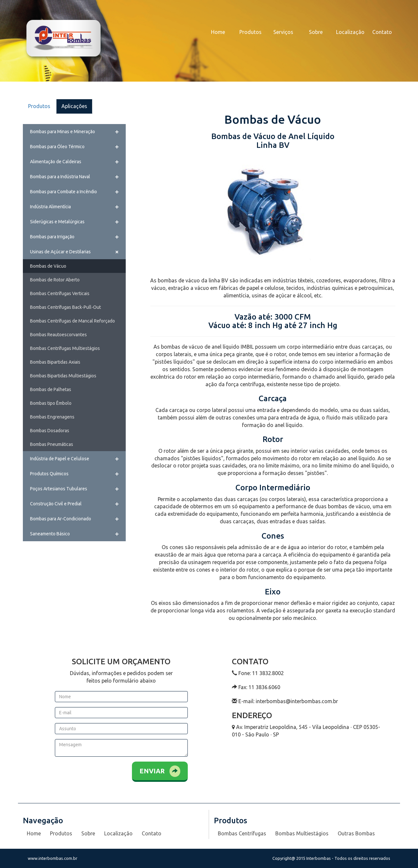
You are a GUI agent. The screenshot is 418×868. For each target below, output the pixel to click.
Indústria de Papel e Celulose (60, 459)
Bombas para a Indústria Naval (60, 177)
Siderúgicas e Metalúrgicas (57, 222)
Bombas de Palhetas (51, 389)
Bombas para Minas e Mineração (63, 132)
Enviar (160, 771)
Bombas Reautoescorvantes (58, 335)
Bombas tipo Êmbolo (51, 403)
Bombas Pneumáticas (52, 444)
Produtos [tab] (39, 106)
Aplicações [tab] (74, 106)
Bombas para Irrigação (52, 237)
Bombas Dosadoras (50, 431)
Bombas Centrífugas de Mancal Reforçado (72, 321)
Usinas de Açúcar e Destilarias (60, 252)
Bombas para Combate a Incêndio (64, 192)
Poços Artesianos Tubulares (59, 489)
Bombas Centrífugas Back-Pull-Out (65, 307)
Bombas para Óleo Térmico (57, 147)
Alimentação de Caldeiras (56, 162)
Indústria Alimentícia (50, 207)
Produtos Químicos (49, 474)
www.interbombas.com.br (53, 858)
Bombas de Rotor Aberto (55, 280)
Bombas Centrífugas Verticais (60, 293)
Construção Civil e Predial (56, 504)
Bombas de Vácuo (48, 266)
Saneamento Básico (50, 534)
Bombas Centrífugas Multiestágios (65, 348)
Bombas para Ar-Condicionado (61, 519)
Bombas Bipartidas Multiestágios (63, 376)
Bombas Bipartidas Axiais (55, 362)
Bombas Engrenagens (52, 417)
